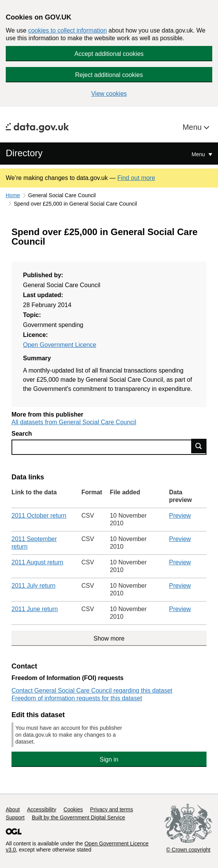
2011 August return (37, 562)
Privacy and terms (111, 809)
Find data (199, 446)
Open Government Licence (60, 345)
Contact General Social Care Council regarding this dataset (92, 691)
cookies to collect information (67, 30)
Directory (24, 153)
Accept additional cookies (109, 54)
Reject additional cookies (109, 75)
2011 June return (35, 609)
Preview (180, 516)
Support (15, 817)
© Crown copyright (188, 850)
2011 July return (34, 586)
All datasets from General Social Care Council (74, 422)
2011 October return (39, 516)
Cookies (73, 809)
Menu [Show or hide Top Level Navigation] (199, 154)
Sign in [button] (109, 759)
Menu (193, 127)
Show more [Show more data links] (109, 638)
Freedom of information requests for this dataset (77, 698)
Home (13, 195)
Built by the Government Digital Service (79, 817)
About (13, 809)
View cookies (109, 94)
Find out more (136, 178)
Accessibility (41, 809)
